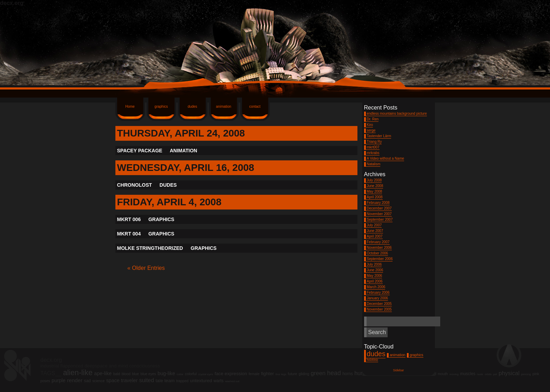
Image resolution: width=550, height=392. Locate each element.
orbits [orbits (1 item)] (488, 374)
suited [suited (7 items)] (147, 380)
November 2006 (379, 248)
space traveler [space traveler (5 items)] (122, 380)
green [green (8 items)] (318, 373)
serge (371, 130)
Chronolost (135, 185)
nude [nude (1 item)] (480, 374)
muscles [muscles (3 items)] (468, 374)
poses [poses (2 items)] (45, 381)
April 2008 (375, 197)
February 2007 (378, 242)
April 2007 (375, 236)
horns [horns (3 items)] (348, 374)
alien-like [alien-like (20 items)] (78, 373)
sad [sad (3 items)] (87, 381)
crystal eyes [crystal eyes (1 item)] (206, 374)
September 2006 (380, 259)
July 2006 (374, 264)
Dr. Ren (373, 119)
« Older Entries (146, 268)
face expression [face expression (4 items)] (231, 374)
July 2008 (374, 180)
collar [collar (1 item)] (180, 374)
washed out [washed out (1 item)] (232, 381)
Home (130, 107)
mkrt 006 (129, 219)
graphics (161, 107)
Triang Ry (374, 142)
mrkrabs (373, 153)
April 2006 (375, 281)
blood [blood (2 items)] (126, 374)
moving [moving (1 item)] (454, 374)
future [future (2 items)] (293, 374)
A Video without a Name (386, 158)
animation (224, 107)
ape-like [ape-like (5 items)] (103, 373)
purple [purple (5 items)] (59, 380)
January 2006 (378, 298)
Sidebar (398, 370)
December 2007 (379, 208)
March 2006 (376, 287)
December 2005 (379, 304)
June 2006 (375, 270)
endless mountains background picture (397, 114)
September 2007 (380, 220)
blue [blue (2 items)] (135, 374)
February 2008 (378, 203)
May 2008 (375, 191)
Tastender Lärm (379, 136)
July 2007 (374, 225)
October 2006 (378, 253)
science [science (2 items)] (98, 381)
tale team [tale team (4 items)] (165, 381)
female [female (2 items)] (254, 374)
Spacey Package (140, 151)
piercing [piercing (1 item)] (526, 374)
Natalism (374, 164)
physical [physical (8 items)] (509, 373)
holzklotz (373, 360)
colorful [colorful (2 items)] (191, 374)
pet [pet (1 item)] (495, 374)
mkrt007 (373, 147)
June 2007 (375, 231)
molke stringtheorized (150, 248)
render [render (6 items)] (75, 380)
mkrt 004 (129, 234)
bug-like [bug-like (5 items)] (166, 373)
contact (255, 107)
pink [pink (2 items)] (536, 374)
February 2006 (378, 293)
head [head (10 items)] (334, 373)
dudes (192, 107)
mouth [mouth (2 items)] (443, 374)
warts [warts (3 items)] (219, 381)
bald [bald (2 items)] (117, 374)
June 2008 (375, 186)
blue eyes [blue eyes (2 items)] (148, 374)
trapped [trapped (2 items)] (182, 381)
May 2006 (375, 276)
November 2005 (379, 309)
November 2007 (379, 214)
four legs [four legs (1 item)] (281, 374)
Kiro (370, 125)
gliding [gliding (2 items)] (304, 374)
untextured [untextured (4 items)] (201, 381)
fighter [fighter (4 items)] (267, 374)
